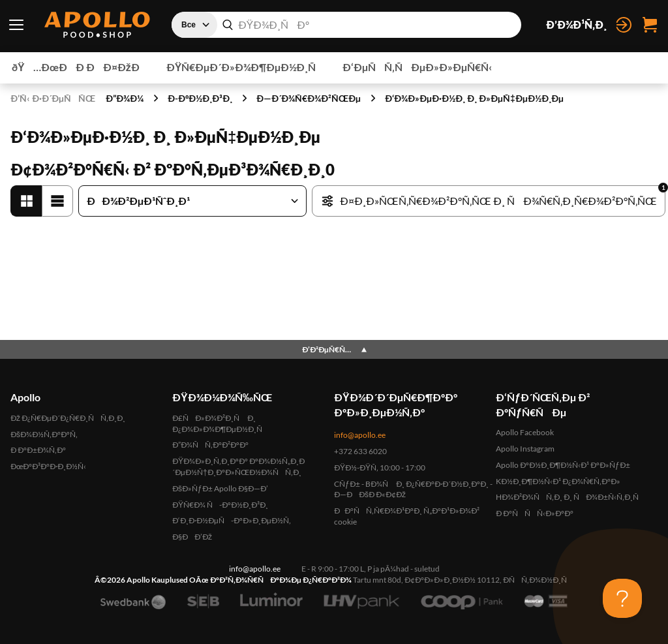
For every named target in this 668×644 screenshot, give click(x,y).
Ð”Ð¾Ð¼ (125, 98)
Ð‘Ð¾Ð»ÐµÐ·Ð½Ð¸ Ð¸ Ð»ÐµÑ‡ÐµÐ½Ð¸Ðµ (474, 98)
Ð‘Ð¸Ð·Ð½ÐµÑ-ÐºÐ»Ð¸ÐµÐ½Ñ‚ (232, 520)
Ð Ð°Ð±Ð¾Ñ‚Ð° (38, 450)
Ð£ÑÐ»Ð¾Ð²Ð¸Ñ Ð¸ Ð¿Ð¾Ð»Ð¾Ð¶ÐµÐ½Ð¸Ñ (220, 423)
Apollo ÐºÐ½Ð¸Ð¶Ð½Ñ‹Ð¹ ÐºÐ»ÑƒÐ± (563, 465)
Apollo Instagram (525, 449)
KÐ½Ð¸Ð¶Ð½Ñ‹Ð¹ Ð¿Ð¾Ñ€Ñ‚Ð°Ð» (558, 481)
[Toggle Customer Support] (622, 598)
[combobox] (346, 25)
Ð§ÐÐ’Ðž (192, 537)
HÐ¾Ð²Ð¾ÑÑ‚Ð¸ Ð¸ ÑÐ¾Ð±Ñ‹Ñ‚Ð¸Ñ (570, 497)
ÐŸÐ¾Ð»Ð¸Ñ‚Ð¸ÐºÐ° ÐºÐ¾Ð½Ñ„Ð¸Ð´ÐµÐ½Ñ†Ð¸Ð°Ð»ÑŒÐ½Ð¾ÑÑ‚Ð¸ (238, 467)
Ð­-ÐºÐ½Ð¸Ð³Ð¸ (200, 98)
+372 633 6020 (360, 451)
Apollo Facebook (525, 432)
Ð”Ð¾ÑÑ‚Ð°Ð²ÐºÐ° (210, 445)
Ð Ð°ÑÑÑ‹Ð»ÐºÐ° (535, 513)
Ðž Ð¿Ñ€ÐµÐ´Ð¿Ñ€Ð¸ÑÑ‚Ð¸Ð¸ (68, 418)
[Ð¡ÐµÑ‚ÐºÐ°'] (26, 201)
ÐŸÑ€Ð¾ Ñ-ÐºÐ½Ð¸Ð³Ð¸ (220, 505)
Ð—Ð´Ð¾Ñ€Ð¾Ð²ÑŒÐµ (309, 98)
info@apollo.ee (360, 435)
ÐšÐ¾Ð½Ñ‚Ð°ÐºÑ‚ (44, 434)
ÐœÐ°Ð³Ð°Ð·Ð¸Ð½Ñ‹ (48, 466)
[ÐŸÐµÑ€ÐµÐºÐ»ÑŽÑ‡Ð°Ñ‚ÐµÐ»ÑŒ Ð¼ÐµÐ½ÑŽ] (16, 25)
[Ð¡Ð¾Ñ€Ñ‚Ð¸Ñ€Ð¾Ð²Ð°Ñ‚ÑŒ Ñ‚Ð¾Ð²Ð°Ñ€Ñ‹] (192, 201)
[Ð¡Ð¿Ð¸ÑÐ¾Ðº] (57, 201)
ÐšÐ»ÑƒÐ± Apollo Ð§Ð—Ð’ (220, 488)
